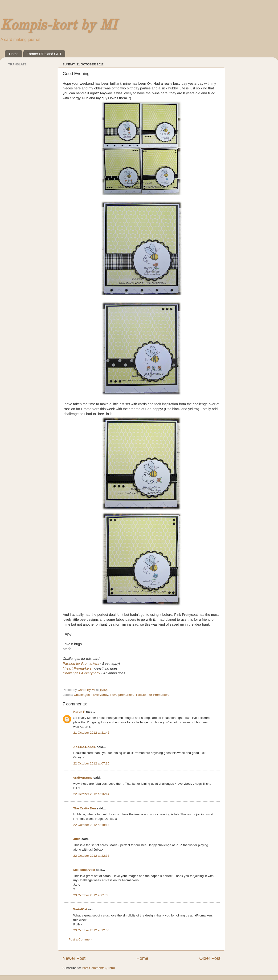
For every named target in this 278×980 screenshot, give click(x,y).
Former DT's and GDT (44, 54)
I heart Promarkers (77, 668)
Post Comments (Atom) (98, 968)
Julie (77, 839)
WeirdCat (80, 909)
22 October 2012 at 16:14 (91, 794)
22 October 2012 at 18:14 (91, 825)
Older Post (210, 958)
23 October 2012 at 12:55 (91, 930)
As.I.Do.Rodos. (85, 747)
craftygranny (83, 778)
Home (14, 54)
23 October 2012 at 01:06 (91, 895)
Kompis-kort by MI (58, 26)
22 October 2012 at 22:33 (91, 856)
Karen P (79, 712)
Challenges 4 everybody (81, 673)
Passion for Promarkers (81, 664)
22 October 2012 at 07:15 (91, 763)
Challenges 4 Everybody (91, 695)
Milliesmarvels (84, 870)
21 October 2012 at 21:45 (91, 733)
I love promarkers (122, 695)
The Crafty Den (85, 808)
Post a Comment (80, 939)
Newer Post (74, 958)
